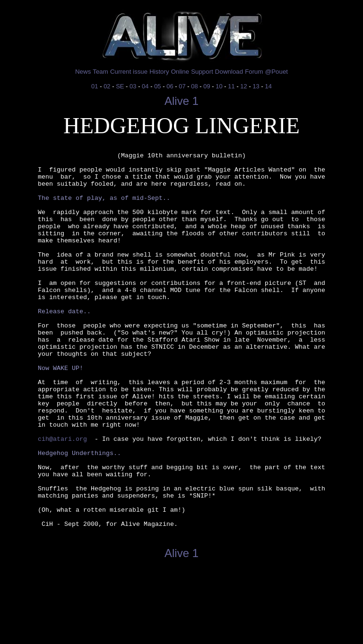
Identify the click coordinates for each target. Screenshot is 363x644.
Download (229, 72)
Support (202, 72)
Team (100, 72)
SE (120, 86)
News (83, 72)
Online (180, 72)
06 (170, 86)
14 (268, 86)
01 (95, 86)
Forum (254, 72)
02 (107, 86)
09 (207, 86)
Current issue (129, 72)
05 (157, 86)
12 (243, 86)
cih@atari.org (62, 497)
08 (194, 86)
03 (133, 86)
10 (219, 86)
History (159, 72)
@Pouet (277, 72)
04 (145, 86)
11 (231, 86)
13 (256, 86)
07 (182, 86)
